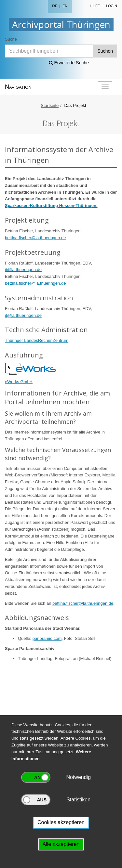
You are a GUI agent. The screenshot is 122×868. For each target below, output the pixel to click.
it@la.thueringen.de (23, 270)
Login (112, 6)
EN (65, 6)
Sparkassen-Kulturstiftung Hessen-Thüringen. (51, 206)
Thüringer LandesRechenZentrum (37, 340)
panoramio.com (47, 638)
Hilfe (95, 6)
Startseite (50, 105)
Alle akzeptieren (61, 844)
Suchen (105, 51)
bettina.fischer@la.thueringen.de (35, 238)
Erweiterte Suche (69, 63)
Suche (11, 39)
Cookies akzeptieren (61, 822)
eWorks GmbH (19, 382)
